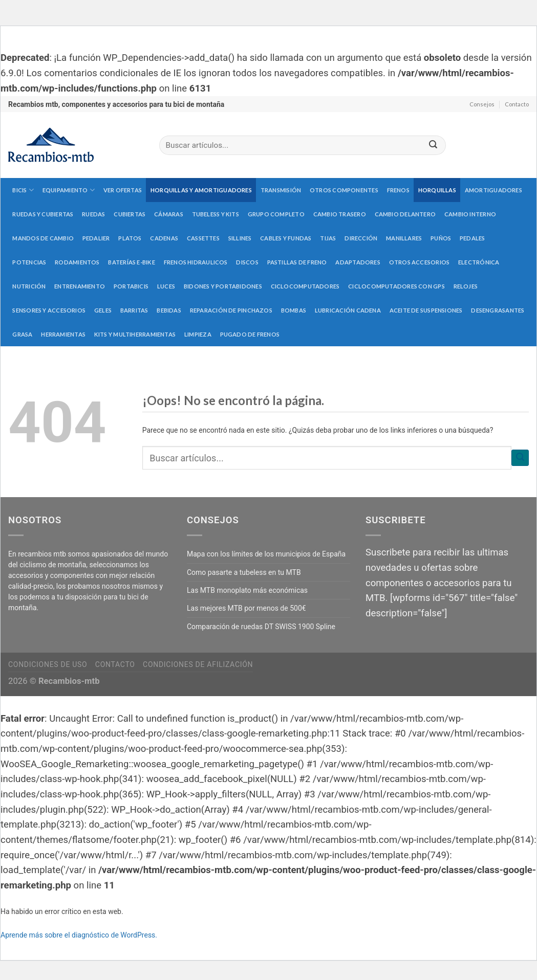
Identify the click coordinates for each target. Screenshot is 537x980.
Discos (247, 262)
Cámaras (169, 214)
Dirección (361, 238)
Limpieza (198, 334)
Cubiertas (130, 214)
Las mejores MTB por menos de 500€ (246, 608)
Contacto (517, 104)
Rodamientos (77, 262)
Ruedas (93, 214)
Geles (103, 310)
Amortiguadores (493, 190)
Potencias (29, 262)
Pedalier (96, 238)
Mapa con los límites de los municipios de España (266, 554)
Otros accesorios (420, 262)
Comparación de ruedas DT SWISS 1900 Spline (261, 627)
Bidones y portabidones (223, 286)
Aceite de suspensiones (426, 310)
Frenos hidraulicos (196, 262)
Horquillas (437, 190)
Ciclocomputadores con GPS (396, 286)
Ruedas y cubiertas (43, 214)
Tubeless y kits (216, 214)
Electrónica (479, 262)
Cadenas (164, 238)
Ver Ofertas (123, 190)
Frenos (398, 190)
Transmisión (281, 190)
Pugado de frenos (250, 334)
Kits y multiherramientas (135, 334)
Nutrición (29, 286)
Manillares (404, 238)
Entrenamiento (80, 286)
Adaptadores (358, 262)
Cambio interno (470, 214)
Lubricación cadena (348, 310)
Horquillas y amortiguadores (201, 190)
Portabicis (131, 286)
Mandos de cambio (43, 238)
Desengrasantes (498, 310)
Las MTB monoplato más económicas (247, 590)
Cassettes (203, 238)
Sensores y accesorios (49, 310)
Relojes (466, 286)
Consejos (482, 104)
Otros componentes (344, 190)
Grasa (22, 334)
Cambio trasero (340, 214)
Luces (166, 286)
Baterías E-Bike (131, 262)
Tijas (328, 238)
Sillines (240, 238)
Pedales (472, 238)
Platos (130, 238)
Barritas (134, 310)
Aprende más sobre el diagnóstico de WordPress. (79, 935)
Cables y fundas (286, 238)
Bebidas (169, 310)
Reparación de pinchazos (231, 310)
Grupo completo (276, 214)
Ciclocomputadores (305, 286)
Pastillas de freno (297, 262)
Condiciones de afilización (198, 664)
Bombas (294, 310)
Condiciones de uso (48, 664)
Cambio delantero (405, 214)
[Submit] (433, 146)
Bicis (23, 190)
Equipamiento (69, 190)
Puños (441, 238)
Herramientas (63, 334)
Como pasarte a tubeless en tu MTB (244, 572)
